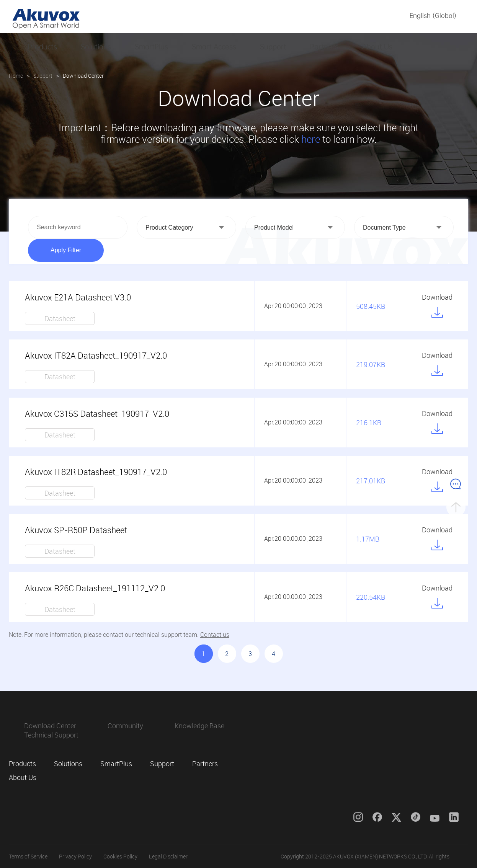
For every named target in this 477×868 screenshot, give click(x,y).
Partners (324, 47)
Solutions (96, 47)
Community (125, 726)
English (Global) (433, 15)
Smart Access (214, 47)
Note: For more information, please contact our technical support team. (119, 635)
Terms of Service (28, 856)
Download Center (50, 726)
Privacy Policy (75, 856)
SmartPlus (151, 47)
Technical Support (51, 735)
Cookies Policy (120, 856)
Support (273, 47)
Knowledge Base (199, 726)
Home (16, 76)
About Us (377, 47)
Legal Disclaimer (168, 856)
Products (42, 47)
